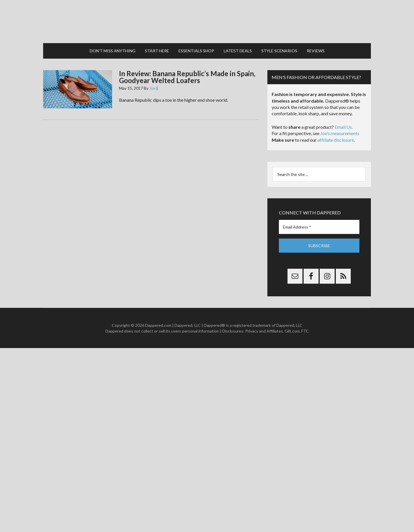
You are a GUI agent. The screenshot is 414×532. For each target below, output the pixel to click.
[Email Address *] (319, 227)
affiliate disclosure (336, 140)
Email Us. (344, 127)
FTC (305, 331)
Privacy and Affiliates (264, 331)
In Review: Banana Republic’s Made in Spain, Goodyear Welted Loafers (187, 77)
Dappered (207, 22)
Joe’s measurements (340, 133)
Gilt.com (292, 331)
